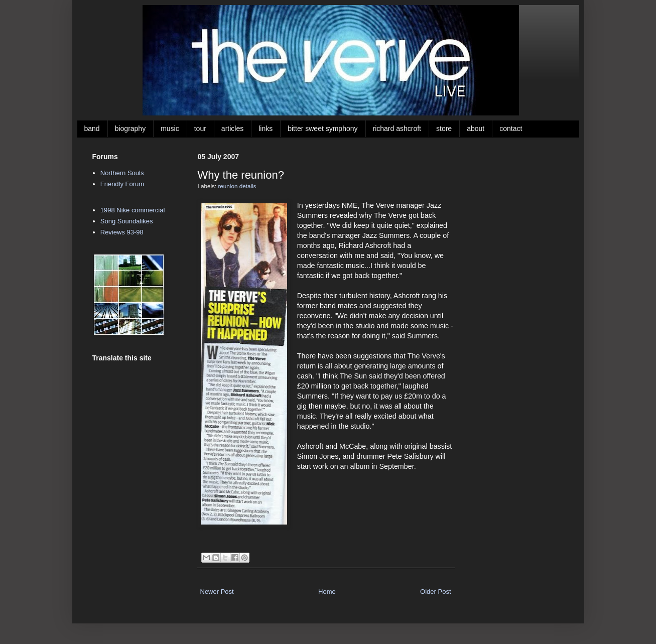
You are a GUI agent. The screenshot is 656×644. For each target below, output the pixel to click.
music (170, 128)
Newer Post (217, 592)
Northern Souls (122, 173)
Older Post (435, 592)
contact (511, 128)
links (266, 128)
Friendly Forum (122, 184)
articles (232, 128)
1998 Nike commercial (133, 210)
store (444, 128)
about (476, 128)
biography (130, 128)
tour (200, 128)
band (92, 128)
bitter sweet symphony (322, 128)
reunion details (237, 186)
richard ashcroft (397, 128)
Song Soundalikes (127, 221)
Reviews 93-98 (122, 232)
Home (327, 592)
